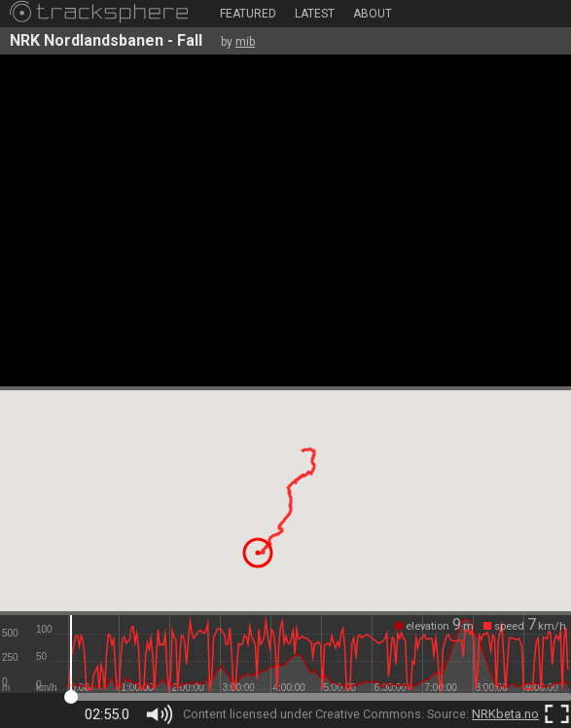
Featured (248, 14)
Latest (315, 14)
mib (245, 42)
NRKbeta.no (505, 714)
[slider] (320, 654)
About (373, 14)
